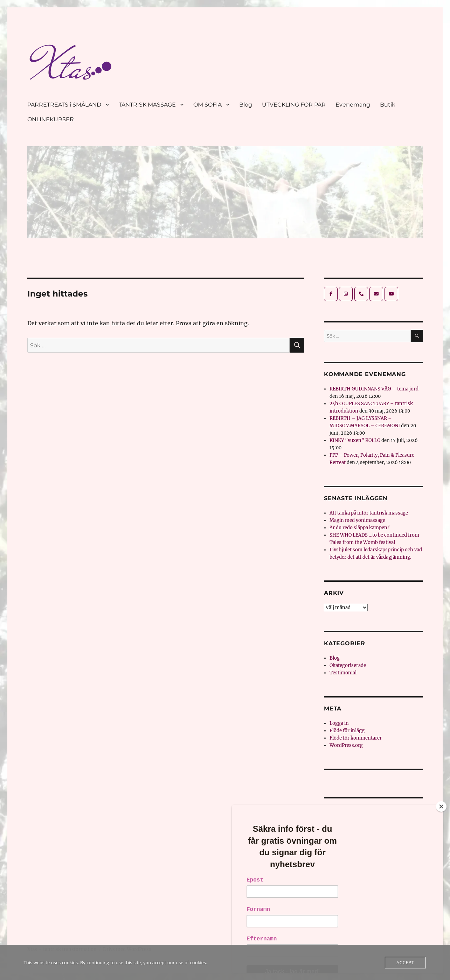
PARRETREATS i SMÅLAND (64, 105)
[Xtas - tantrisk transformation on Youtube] (391, 294)
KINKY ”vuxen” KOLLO (355, 440)
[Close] (441, 807)
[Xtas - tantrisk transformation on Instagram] (346, 294)
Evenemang (353, 105)
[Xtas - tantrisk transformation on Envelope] (376, 294)
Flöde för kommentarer (356, 738)
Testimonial (343, 673)
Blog (246, 105)
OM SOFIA (207, 105)
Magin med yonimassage (357, 520)
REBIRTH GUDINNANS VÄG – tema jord (374, 389)
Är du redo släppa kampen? (359, 528)
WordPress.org (346, 745)
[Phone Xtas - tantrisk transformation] (361, 294)
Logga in (339, 723)
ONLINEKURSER (51, 119)
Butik (388, 105)
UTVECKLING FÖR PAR (294, 105)
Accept (405, 962)
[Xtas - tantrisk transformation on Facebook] (331, 294)
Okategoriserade (348, 665)
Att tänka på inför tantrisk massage (369, 513)
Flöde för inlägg (347, 731)
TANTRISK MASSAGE (147, 105)
